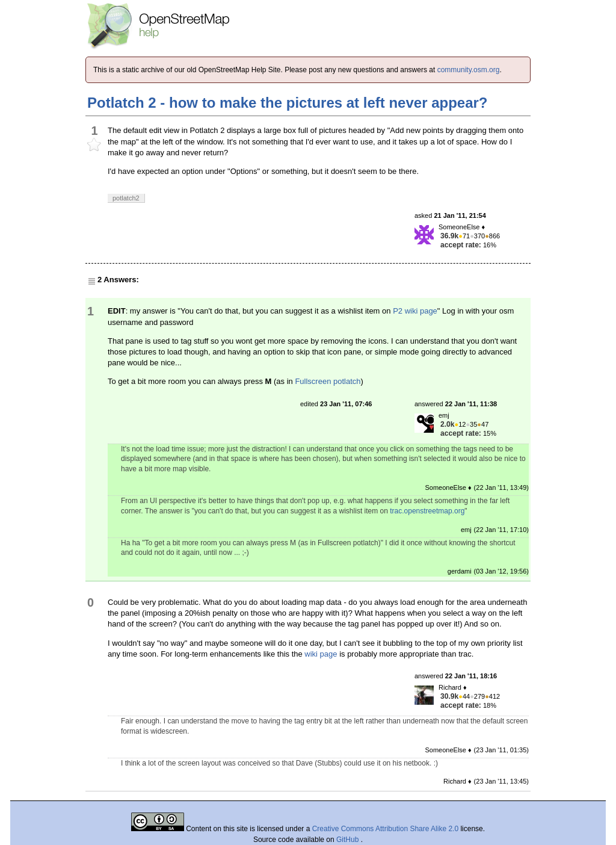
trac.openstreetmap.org (427, 511)
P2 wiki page (415, 311)
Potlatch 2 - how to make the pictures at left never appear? (288, 103)
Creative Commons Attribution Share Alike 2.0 (385, 829)
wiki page (321, 654)
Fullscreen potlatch (328, 381)
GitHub (349, 840)
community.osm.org (469, 70)
